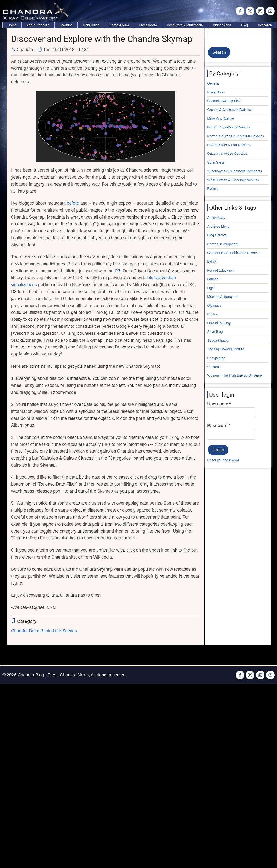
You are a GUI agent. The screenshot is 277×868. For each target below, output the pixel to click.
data (172, 278)
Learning (66, 25)
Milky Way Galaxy (221, 119)
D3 (117, 271)
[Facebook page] (240, 11)
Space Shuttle (218, 341)
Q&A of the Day (219, 323)
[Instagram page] (260, 11)
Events (212, 189)
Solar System (217, 162)
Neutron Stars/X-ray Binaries (229, 127)
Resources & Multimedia (185, 25)
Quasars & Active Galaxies (227, 154)
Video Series (222, 25)
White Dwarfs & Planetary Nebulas (233, 180)
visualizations (24, 285)
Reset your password (223, 460)
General (213, 83)
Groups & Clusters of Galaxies (230, 110)
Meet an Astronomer (222, 297)
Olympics (214, 305)
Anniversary (216, 218)
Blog (245, 25)
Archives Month (219, 227)
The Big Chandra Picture (226, 349)
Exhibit (212, 261)
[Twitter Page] (250, 11)
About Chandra (38, 25)
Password (217, 426)
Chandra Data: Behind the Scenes (44, 631)
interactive (156, 278)
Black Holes (216, 92)
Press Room (148, 25)
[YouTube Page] (270, 11)
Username (218, 404)
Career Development (223, 244)
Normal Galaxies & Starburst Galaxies (236, 136)
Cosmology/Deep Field (224, 101)
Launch (213, 279)
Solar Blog (215, 332)
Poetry (212, 314)
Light (211, 288)
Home (12, 25)
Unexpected (216, 358)
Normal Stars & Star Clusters (229, 145)
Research (265, 25)
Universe (214, 367)
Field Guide (91, 25)
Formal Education (220, 270)
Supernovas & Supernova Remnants (235, 171)
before (73, 203)
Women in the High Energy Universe (234, 375)
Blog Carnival (217, 235)
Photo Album (119, 25)
